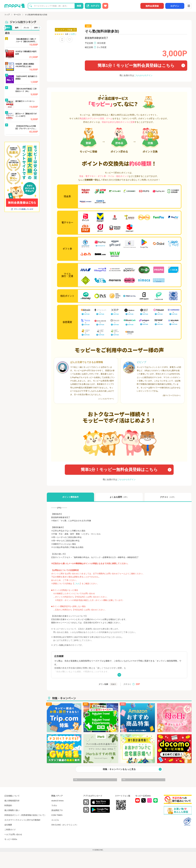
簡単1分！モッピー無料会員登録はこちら (136, 65)
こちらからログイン (143, 75)
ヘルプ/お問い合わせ (13, 834)
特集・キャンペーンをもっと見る (119, 769)
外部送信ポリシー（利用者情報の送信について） (25, 815)
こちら (77, 584)
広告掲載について (12, 796)
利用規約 (8, 805)
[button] (4, 28)
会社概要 (8, 825)
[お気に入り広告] (105, 6)
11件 (73, 34)
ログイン (175, 6)
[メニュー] (189, 6)
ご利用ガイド (10, 830)
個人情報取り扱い (12, 810)
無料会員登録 (152, 6)
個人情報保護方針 (12, 801)
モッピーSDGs (11, 839)
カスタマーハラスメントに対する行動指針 (22, 820)
